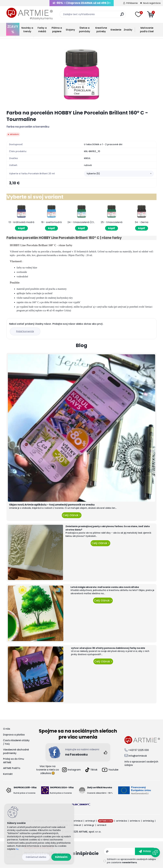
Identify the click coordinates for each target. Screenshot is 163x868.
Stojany (70, 30)
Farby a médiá (42, 30)
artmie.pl (90, 821)
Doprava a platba (14, 735)
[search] (122, 16)
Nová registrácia (152, 3)
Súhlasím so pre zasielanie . (131, 861)
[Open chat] (155, 853)
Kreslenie (116, 30)
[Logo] (30, 14)
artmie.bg (148, 821)
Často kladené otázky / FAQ (16, 742)
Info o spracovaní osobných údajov (141, 763)
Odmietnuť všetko (36, 857)
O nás (7, 729)
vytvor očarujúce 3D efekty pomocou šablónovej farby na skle (108, 648)
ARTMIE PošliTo (12, 768)
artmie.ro (135, 821)
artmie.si (78, 821)
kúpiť (21, 228)
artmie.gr (89, 825)
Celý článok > (72, 515)
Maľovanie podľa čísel (147, 30)
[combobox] (119, 174)
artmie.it (102, 825)
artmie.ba (121, 821)
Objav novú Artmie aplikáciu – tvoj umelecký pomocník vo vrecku (52, 505)
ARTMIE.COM (106, 821)
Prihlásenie (132, 3)
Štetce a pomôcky (85, 30)
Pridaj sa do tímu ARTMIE (14, 761)
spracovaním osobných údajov (138, 859)
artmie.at (76, 825)
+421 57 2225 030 (139, 750)
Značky (128, 30)
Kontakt (8, 774)
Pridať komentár (25, 331)
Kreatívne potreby (101, 30)
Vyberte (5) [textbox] (93, 174)
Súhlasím (61, 857)
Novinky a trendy (27, 30)
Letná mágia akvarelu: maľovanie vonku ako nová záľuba (105, 587)
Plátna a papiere (57, 30)
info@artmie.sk (138, 756)
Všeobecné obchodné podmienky (16, 751)
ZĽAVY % (13, 29)
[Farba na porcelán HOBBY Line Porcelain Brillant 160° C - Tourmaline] (81, 74)
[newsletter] (146, 851)
